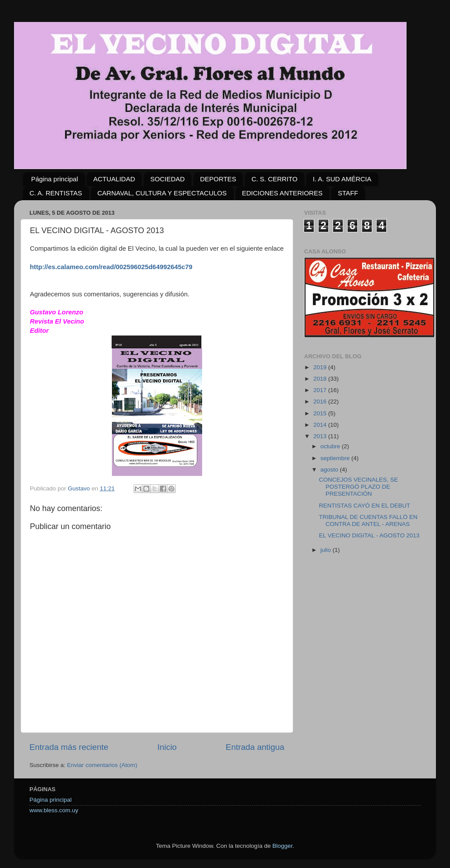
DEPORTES (218, 179)
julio (327, 550)
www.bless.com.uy (54, 810)
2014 (321, 425)
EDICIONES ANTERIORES (282, 193)
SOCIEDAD (167, 179)
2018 (321, 379)
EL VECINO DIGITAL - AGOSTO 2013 (369, 535)
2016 (321, 402)
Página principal (55, 179)
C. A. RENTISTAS (56, 193)
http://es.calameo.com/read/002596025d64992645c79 (111, 267)
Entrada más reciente (69, 747)
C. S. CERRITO (274, 179)
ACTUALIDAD (114, 179)
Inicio (167, 747)
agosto (330, 470)
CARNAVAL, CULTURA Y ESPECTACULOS (162, 193)
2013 (321, 436)
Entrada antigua (255, 747)
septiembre (336, 458)
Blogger (283, 846)
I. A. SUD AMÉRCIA (342, 179)
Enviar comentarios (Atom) (102, 765)
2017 (321, 390)
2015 (321, 413)
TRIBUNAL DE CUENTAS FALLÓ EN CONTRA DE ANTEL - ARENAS (368, 520)
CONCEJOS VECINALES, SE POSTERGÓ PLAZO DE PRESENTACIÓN (359, 487)
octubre (331, 446)
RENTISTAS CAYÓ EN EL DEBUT (365, 506)
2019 (321, 367)
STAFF (348, 193)
